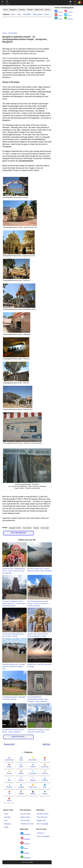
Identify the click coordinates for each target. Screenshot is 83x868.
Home (4, 33)
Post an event (25, 820)
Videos (13, 14)
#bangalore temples (15, 528)
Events (47, 14)
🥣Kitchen (33, 766)
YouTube (25, 843)
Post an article (25, 814)
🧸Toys (9, 793)
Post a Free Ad (42, 817)
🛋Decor (21, 766)
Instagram (25, 838)
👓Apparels (33, 779)
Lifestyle (30, 10)
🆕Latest (21, 759)
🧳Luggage (21, 786)
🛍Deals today (9, 759)
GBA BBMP (27, 14)
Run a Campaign (43, 824)
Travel (6, 10)
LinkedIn (25, 852)
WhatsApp (25, 857)
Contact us (41, 833)
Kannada (22, 10)
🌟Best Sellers (33, 759)
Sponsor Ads (41, 820)
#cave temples (27, 528)
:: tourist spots (12, 33)
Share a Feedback (43, 836)
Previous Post (9, 744)
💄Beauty (21, 772)
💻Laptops (45, 793)
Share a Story (25, 817)
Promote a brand (43, 814)
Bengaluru (13, 10)
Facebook (25, 834)
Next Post (46, 744)
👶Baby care (33, 786)
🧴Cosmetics (33, 772)
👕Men (9, 779)
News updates (37, 14)
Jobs (6, 820)
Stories (47, 10)
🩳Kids (45, 786)
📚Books (9, 766)
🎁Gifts (45, 759)
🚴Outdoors (45, 772)
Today (19, 14)
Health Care (39, 10)
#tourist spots (45, 528)
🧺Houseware (45, 766)
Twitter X (68, 15)
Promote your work (27, 824)
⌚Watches (9, 786)
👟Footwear (45, 779)
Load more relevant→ (18, 737)
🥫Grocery (9, 772)
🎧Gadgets (21, 793)
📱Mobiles (33, 793)
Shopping (7, 824)
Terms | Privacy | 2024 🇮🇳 (27, 862)
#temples (36, 528)
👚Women (21, 779)
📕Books (9, 799)
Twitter (24, 848)
